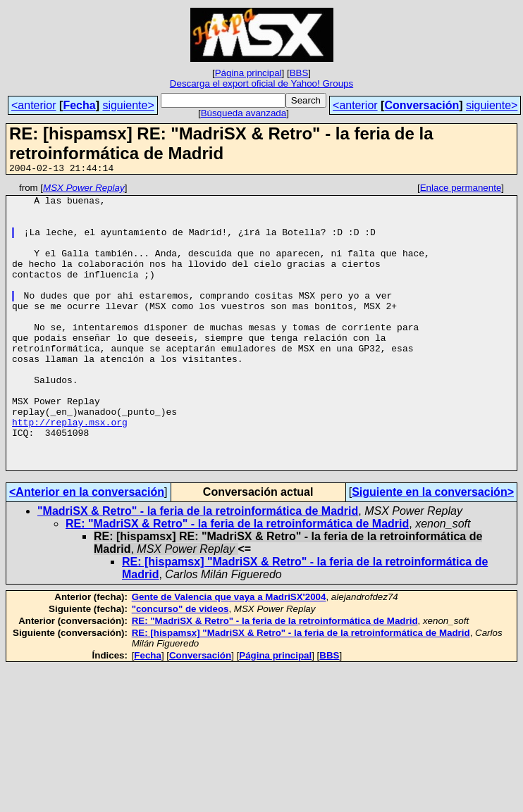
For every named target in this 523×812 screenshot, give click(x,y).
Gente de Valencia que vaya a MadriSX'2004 (229, 654)
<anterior (34, 105)
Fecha (79, 105)
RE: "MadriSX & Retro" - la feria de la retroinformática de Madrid (237, 581)
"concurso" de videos (180, 666)
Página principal (248, 73)
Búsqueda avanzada (244, 113)
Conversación (422, 105)
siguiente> (128, 105)
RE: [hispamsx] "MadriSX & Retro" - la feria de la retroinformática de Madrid (301, 690)
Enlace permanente (461, 190)
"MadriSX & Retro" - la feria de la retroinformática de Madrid (198, 568)
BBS (299, 73)
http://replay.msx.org (70, 470)
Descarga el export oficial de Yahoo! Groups (261, 83)
